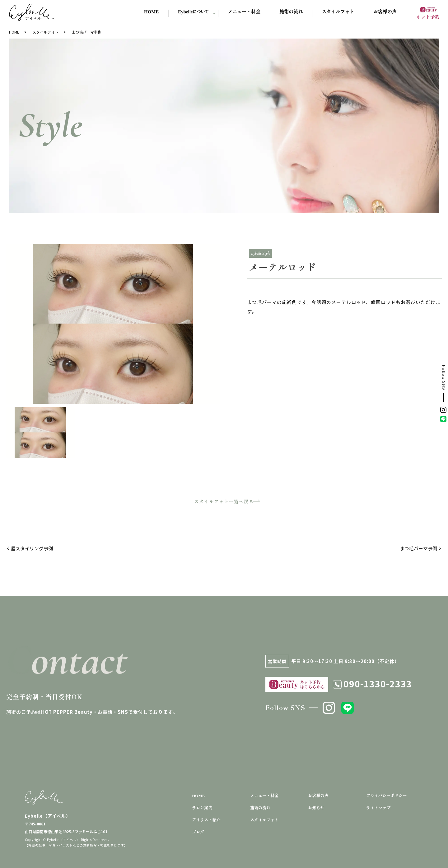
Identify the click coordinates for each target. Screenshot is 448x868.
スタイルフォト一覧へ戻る (224, 501)
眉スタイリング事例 (32, 548)
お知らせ (316, 808)
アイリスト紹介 (206, 820)
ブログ (198, 832)
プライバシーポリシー (386, 796)
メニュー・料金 (244, 12)
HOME (152, 12)
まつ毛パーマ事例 (418, 548)
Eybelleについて (193, 12)
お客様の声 (385, 12)
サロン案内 (202, 808)
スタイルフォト (338, 12)
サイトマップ (378, 808)
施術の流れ (291, 12)
